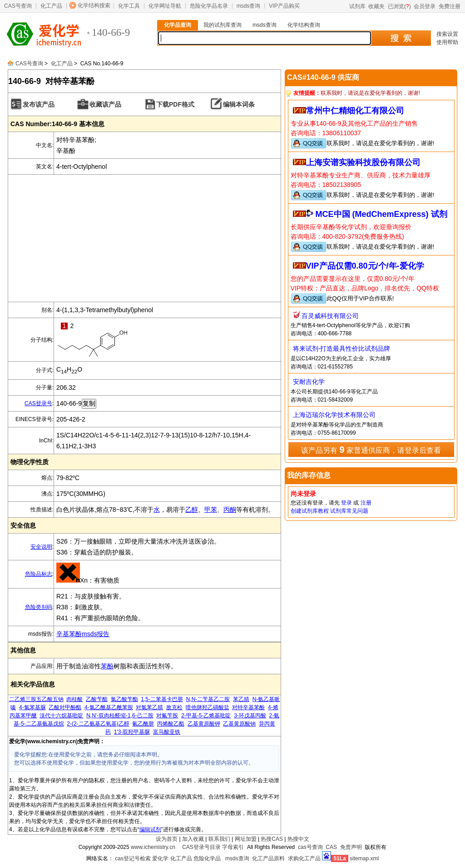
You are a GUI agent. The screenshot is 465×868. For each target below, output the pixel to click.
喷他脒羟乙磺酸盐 (208, 707)
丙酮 (230, 510)
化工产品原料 (268, 858)
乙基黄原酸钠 (239, 724)
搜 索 (401, 38)
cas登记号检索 (133, 858)
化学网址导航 (165, 6)
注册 (366, 503)
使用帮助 (447, 42)
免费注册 (450, 6)
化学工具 (129, 6)
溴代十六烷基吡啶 (61, 716)
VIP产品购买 (284, 6)
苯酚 (107, 666)
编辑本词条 (239, 104)
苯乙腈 (241, 699)
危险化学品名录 (209, 6)
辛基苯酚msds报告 (83, 634)
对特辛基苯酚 (248, 707)
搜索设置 (447, 34)
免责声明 (351, 847)
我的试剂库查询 (223, 25)
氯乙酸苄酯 (124, 699)
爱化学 (160, 858)
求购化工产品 (304, 858)
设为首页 (167, 839)
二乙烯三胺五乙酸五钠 (36, 699)
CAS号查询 (18, 6)
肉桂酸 (74, 699)
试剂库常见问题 (349, 511)
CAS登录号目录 (201, 847)
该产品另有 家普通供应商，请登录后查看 (371, 450)
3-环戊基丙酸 (250, 716)
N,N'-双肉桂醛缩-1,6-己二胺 (120, 716)
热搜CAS (272, 839)
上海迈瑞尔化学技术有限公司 (334, 415)
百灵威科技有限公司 (330, 316)
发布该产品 (39, 104)
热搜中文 (298, 839)
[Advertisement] (144, 238)
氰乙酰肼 (143, 724)
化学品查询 (178, 25)
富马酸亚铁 (167, 732)
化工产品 (51, 6)
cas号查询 (310, 847)
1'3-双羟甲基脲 (132, 732)
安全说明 (41, 547)
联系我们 (219, 839)
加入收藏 (193, 839)
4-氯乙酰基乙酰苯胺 (109, 707)
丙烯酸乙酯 (171, 724)
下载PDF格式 (175, 104)
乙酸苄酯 (97, 699)
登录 (346, 503)
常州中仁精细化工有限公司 (355, 111)
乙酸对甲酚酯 (65, 707)
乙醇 (192, 510)
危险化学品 (207, 858)
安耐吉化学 (309, 382)
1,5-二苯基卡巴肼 (162, 699)
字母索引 (233, 847)
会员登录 (425, 6)
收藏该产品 (105, 104)
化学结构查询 (304, 25)
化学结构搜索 (94, 5)
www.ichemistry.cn (153, 847)
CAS (331, 847)
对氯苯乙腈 (149, 707)
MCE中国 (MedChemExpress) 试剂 (381, 214)
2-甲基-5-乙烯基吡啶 (206, 716)
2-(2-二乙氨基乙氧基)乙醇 (98, 724)
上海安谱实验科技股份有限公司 (363, 162)
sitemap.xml (364, 858)
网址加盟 (246, 839)
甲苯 (211, 510)
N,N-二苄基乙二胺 (208, 699)
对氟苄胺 (167, 716)
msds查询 (249, 6)
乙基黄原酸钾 (204, 724)
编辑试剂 (150, 829)
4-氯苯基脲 (32, 707)
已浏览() (399, 6)
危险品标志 (39, 574)
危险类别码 (39, 607)
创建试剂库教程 (310, 511)
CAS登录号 (38, 403)
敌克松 (174, 707)
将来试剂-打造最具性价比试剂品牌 (342, 348)
